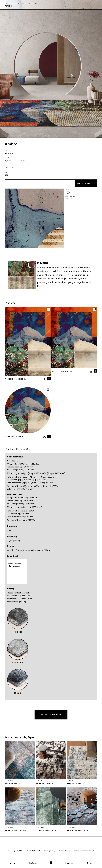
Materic (31, 550)
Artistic (11, 550)
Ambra (37, 4)
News (90, 863)
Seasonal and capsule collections (14, 4)
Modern (40, 550)
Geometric (21, 550)
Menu (12, 863)
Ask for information (86, 184)
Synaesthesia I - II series (29, 4)
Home (4, 4)
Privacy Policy (49, 851)
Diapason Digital (87, 851)
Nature (48, 550)
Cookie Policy (64, 851)
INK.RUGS (9, 153)
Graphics (69, 863)
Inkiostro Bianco (11, 168)
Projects (33, 863)
